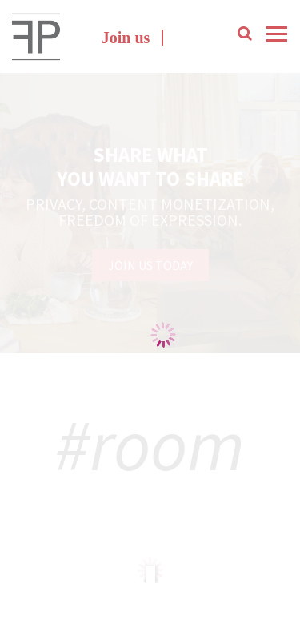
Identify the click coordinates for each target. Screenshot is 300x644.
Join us (126, 38)
